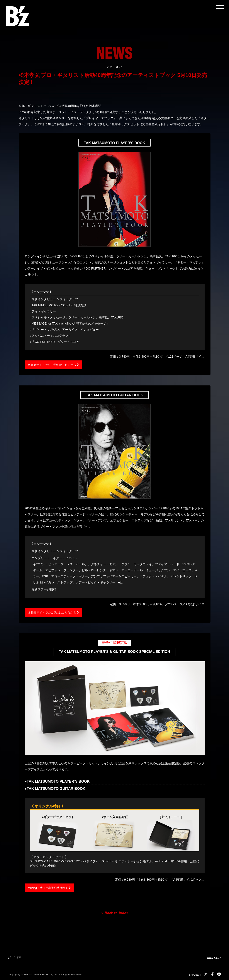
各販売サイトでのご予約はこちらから (54, 365)
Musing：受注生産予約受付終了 (50, 888)
